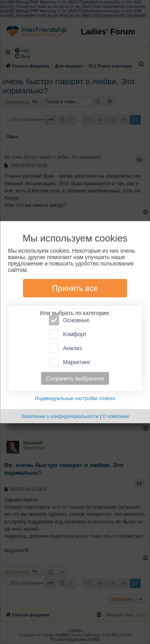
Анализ (66, 348)
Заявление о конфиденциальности (60, 416)
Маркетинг (70, 362)
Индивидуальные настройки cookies (75, 398)
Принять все (75, 288)
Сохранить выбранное (75, 378)
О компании (116, 416)
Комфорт (68, 334)
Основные (69, 320)
